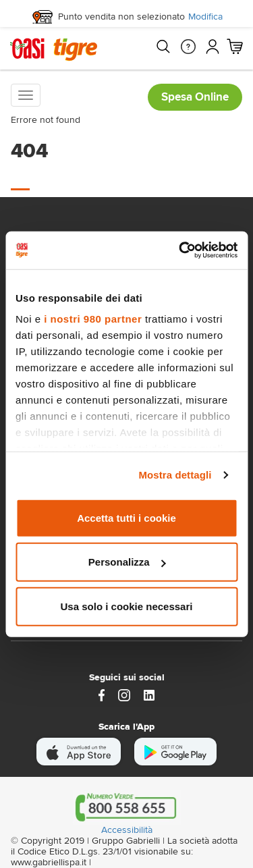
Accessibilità (127, 830)
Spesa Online (195, 97)
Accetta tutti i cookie (126, 517)
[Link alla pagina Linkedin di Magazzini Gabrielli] (149, 694)
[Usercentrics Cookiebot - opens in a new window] (180, 250)
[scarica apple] (79, 752)
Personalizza (127, 562)
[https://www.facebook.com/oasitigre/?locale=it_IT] (102, 694)
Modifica (205, 17)
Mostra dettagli (175, 475)
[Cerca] (163, 47)
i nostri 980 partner (93, 319)
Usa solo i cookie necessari (127, 606)
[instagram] (124, 694)
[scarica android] (175, 752)
